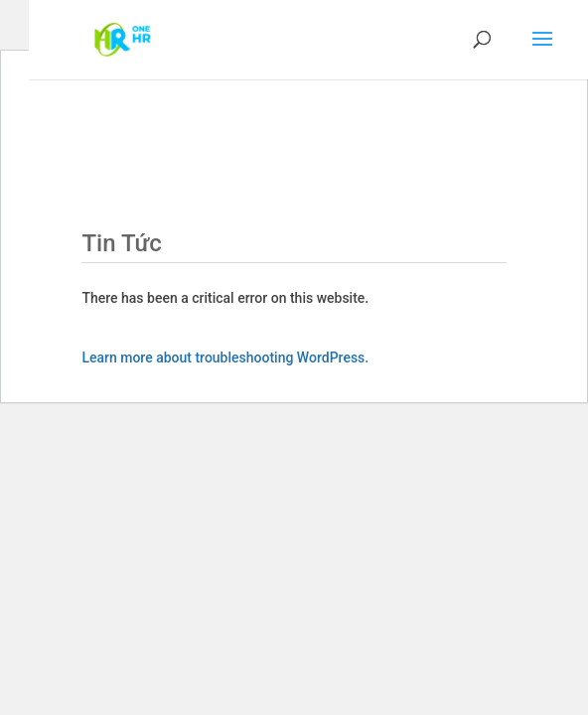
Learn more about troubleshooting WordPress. (225, 357)
